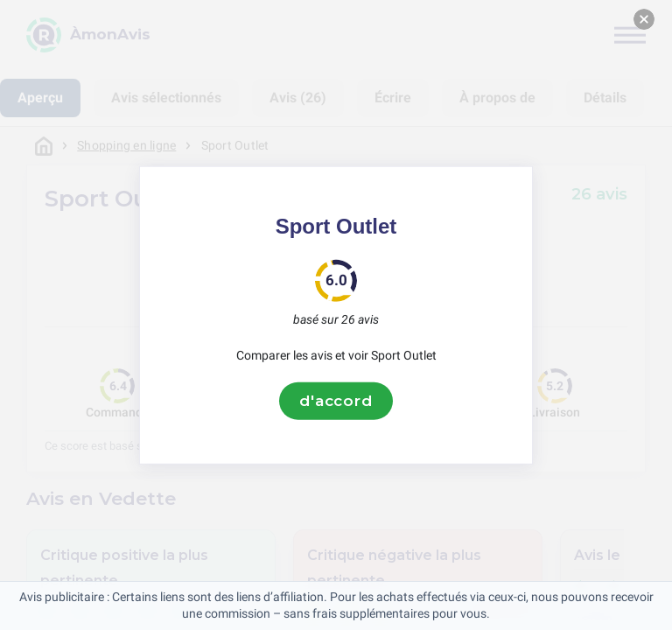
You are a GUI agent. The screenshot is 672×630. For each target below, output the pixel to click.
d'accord (336, 401)
